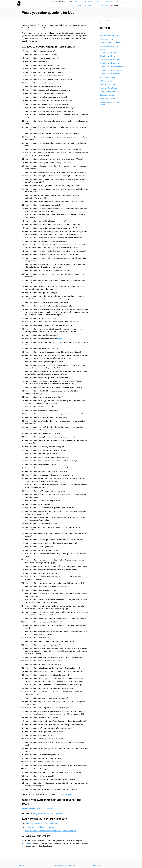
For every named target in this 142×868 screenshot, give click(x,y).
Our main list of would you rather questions (40, 827)
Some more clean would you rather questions (41, 824)
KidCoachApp (27, 843)
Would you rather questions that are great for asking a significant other (50, 831)
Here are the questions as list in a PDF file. (37, 808)
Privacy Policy (22, 866)
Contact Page (95, 866)
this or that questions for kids (66, 794)
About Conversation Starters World (65, 866)
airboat (60, 339)
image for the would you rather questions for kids (51, 814)
